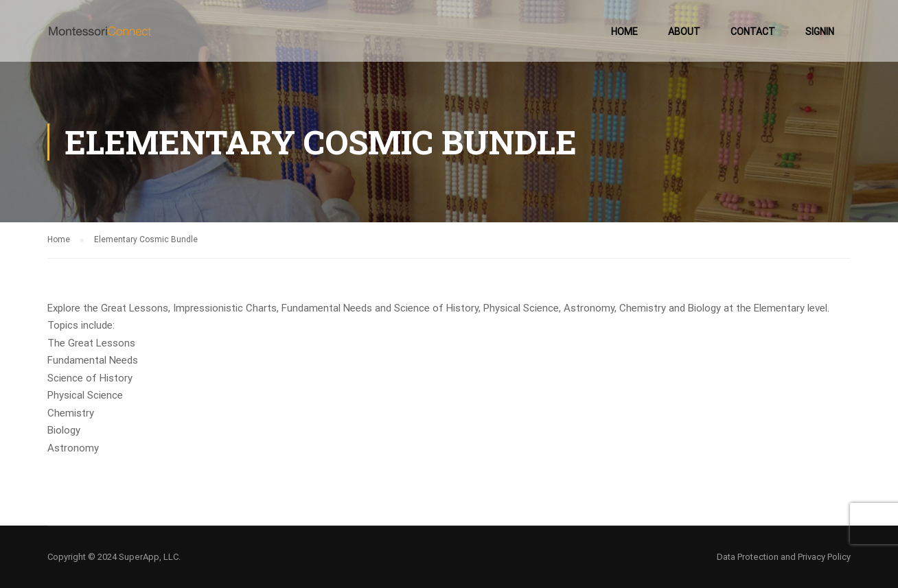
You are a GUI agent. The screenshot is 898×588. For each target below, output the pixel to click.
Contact (753, 32)
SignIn (820, 32)
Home (624, 32)
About (684, 32)
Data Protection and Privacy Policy (784, 557)
